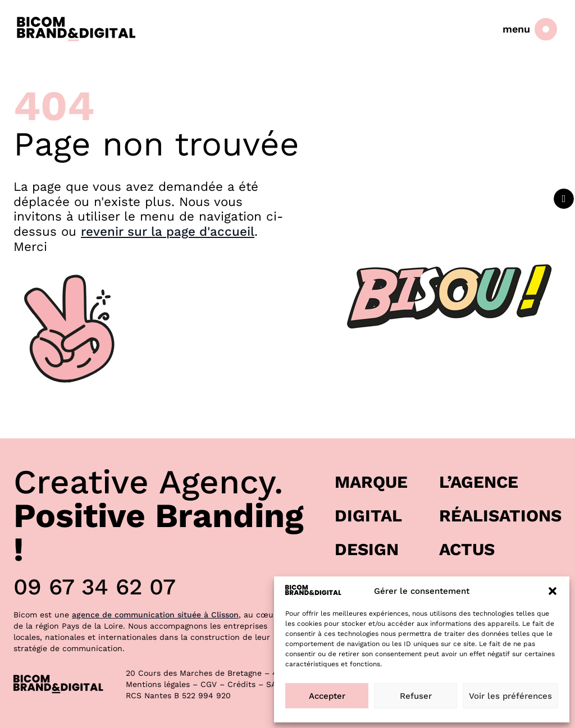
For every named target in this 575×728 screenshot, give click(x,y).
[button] (553, 591)
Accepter (327, 696)
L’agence (479, 482)
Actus (467, 549)
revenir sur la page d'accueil (168, 231)
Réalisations (500, 516)
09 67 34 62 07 (95, 587)
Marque (371, 482)
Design (367, 549)
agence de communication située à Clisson (155, 615)
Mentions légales (158, 684)
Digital (368, 516)
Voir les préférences (510, 696)
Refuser (416, 696)
